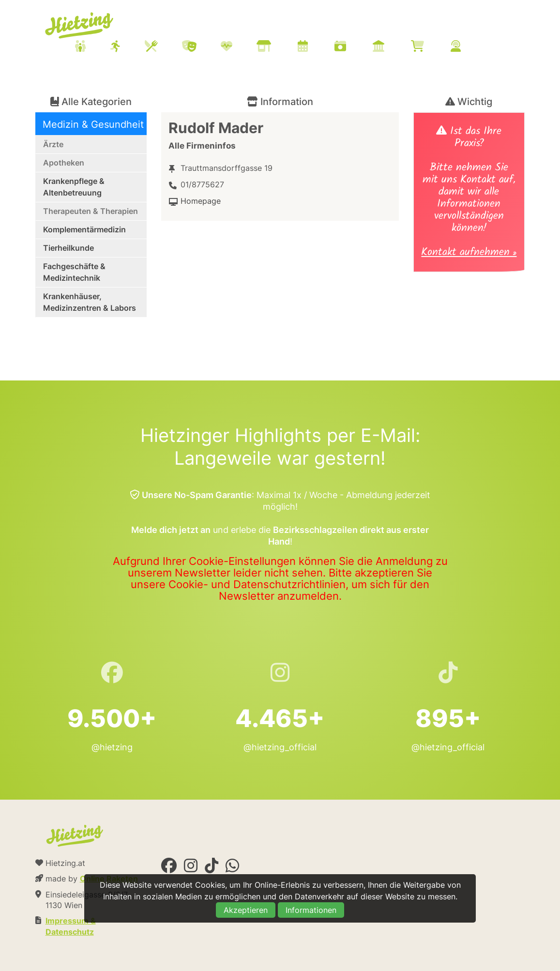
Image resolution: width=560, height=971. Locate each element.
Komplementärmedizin (84, 229)
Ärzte (53, 144)
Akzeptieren (246, 910)
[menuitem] (280, 47)
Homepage (201, 201)
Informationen (311, 910)
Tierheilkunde (68, 248)
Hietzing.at (80, 26)
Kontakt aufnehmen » (469, 253)
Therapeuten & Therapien (91, 211)
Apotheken (64, 163)
